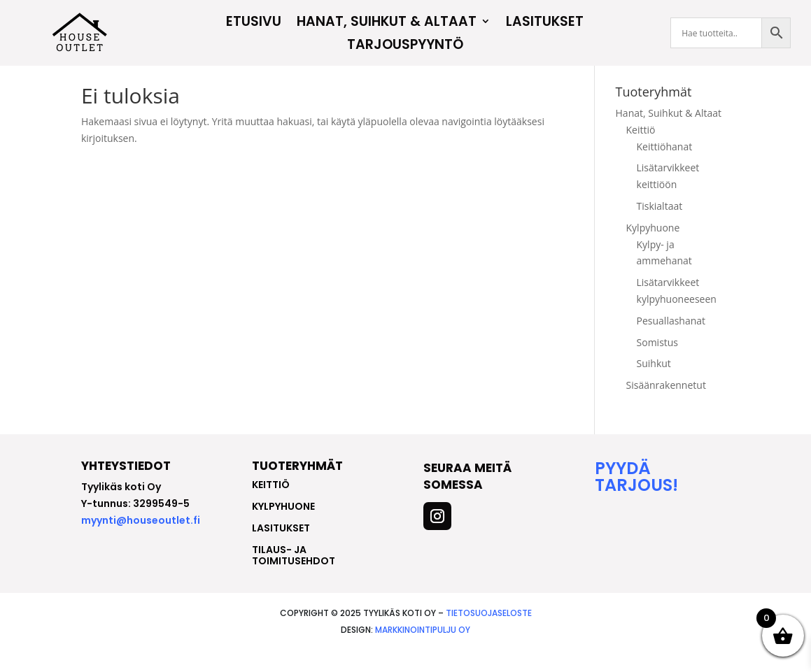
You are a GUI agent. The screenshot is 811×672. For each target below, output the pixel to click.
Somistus (658, 363)
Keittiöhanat (665, 167)
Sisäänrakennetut (666, 406)
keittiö (271, 506)
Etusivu (254, 23)
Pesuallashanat (671, 342)
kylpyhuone (283, 527)
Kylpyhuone (653, 249)
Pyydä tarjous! (636, 498)
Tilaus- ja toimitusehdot (294, 577)
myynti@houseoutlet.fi (141, 541)
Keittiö (641, 151)
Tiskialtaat (660, 227)
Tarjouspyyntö (405, 46)
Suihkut (654, 384)
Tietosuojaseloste (489, 634)
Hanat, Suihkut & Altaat (387, 23)
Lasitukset (545, 23)
